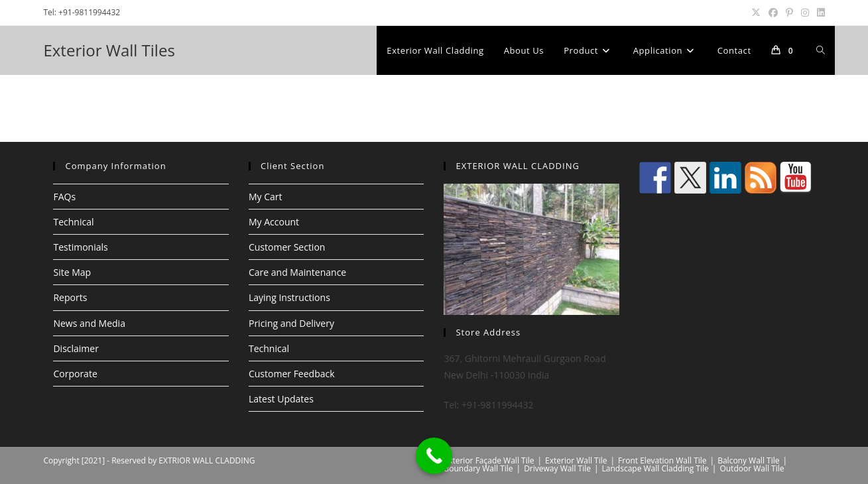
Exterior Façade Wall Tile (489, 460)
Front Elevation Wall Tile (662, 460)
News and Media (89, 323)
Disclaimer (76, 348)
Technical (73, 222)
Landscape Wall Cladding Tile (655, 468)
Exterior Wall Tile (576, 460)
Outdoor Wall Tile (752, 468)
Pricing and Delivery (291, 323)
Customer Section (287, 247)
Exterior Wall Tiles (109, 50)
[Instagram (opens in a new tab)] (805, 13)
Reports (70, 297)
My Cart (266, 197)
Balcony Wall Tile (748, 460)
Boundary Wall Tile (479, 468)
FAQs (64, 197)
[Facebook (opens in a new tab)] (773, 13)
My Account (274, 222)
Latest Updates (281, 399)
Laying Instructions (289, 297)
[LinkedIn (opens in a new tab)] (819, 13)
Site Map (72, 272)
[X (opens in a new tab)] (756, 13)
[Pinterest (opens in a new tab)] (789, 13)
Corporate (75, 374)
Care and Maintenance (297, 272)
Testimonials (80, 247)
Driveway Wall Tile (557, 468)
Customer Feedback (292, 374)
